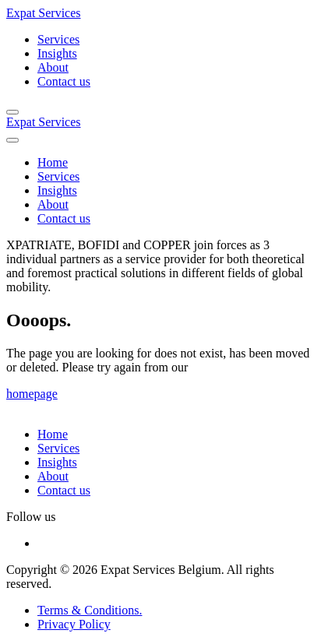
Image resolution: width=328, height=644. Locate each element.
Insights (57, 53)
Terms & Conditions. (90, 610)
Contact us (64, 81)
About (53, 67)
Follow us (31, 517)
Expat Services (44, 13)
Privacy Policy (74, 624)
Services (58, 39)
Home (53, 162)
